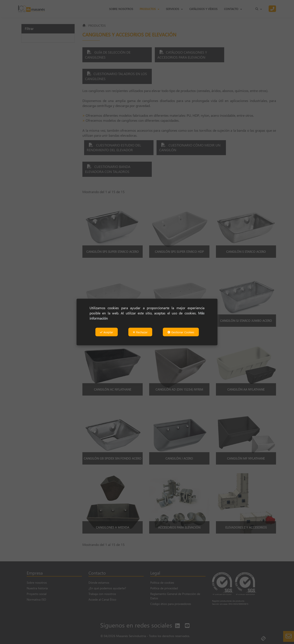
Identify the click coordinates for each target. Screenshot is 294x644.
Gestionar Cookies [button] (181, 332)
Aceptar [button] (107, 332)
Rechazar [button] (140, 332)
